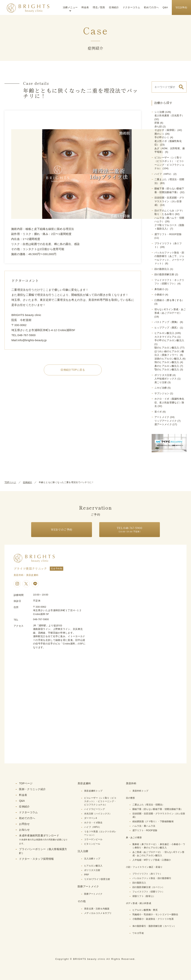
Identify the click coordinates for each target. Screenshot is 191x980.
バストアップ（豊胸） (167, 322)
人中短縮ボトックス (166, 379)
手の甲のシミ (162, 137)
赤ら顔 (158, 127)
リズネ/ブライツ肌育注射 (97, 879)
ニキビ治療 (161, 388)
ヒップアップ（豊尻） (167, 328)
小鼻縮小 (159, 295)
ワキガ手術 (138, 933)
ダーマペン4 (90, 818)
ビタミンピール (92, 844)
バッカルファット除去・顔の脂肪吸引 (152, 878)
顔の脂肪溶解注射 (164, 274)
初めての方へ (151, 7)
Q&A (165, 7)
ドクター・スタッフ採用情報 (36, 859)
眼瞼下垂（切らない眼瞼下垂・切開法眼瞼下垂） (158, 809)
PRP (87, 875)
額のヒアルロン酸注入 (167, 348)
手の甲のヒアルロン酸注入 (169, 340)
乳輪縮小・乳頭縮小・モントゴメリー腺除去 (155, 914)
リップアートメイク (166, 421)
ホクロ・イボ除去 (93, 823)
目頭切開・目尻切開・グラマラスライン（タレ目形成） (169, 201)
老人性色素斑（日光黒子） (169, 115)
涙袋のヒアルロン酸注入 (168, 359)
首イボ (158, 412)
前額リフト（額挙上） (144, 896)
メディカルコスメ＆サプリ (98, 913)
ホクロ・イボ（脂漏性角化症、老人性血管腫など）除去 (169, 402)
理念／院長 (99, 7)
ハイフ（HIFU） (164, 174)
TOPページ (10, 482)
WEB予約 (181, 7)
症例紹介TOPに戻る (73, 370)
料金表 (85, 7)
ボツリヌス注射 (163, 375)
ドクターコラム (131, 7)
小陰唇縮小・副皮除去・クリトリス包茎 (153, 919)
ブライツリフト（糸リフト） (147, 874)
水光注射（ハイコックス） (98, 814)
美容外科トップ (140, 791)
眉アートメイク (163, 424)
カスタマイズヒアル (166, 337)
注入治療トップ (92, 859)
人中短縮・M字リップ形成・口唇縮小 (152, 860)
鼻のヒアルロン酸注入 (167, 366)
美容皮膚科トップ (93, 791)
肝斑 (157, 123)
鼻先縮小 (159, 289)
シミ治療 (159, 112)
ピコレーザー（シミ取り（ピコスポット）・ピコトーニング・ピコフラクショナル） (100, 801)
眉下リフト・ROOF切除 (168, 234)
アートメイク (162, 417)
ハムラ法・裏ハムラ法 (144, 826)
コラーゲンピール (93, 839)
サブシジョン (162, 393)
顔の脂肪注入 (162, 269)
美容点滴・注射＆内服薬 (97, 909)
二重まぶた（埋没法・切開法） (148, 805)
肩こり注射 (161, 382)
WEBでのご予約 (62, 529)
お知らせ (24, 830)
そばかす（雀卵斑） (166, 130)
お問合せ (24, 824)
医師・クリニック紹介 (32, 789)
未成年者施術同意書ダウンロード (43, 839)
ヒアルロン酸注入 (164, 333)
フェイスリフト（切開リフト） (148, 892)
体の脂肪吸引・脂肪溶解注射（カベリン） (154, 926)
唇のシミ (159, 134)
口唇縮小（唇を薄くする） (169, 300)
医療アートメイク (93, 894)
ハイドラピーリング (94, 809)
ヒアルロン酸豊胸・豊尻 (145, 910)
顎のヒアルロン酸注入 (167, 369)
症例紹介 (114, 7)
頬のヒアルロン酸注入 (167, 362)
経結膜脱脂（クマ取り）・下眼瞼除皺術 (153, 821)
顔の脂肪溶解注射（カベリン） (148, 887)
